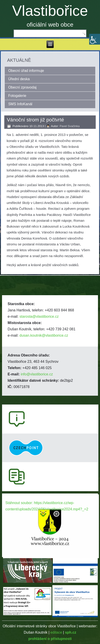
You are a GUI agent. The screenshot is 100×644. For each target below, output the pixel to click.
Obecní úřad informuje (26, 71)
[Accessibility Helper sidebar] (95, 39)
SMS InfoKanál (20, 104)
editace (56, 632)
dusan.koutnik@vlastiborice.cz (44, 335)
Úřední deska (19, 79)
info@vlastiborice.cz (37, 374)
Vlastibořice (50, 11)
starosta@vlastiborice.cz (39, 316)
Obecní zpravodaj (22, 87)
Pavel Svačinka (70, 126)
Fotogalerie (17, 96)
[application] (50, 520)
